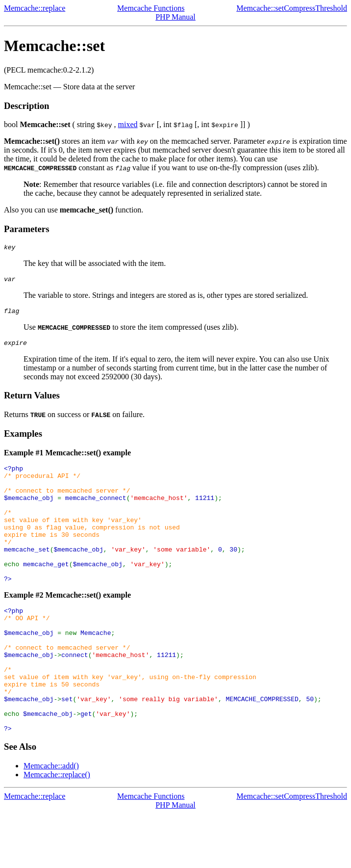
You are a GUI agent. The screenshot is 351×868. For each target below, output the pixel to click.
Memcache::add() (51, 820)
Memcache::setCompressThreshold (292, 8)
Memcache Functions (151, 8)
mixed (127, 124)
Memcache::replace (35, 8)
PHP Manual (175, 17)
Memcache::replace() (57, 829)
